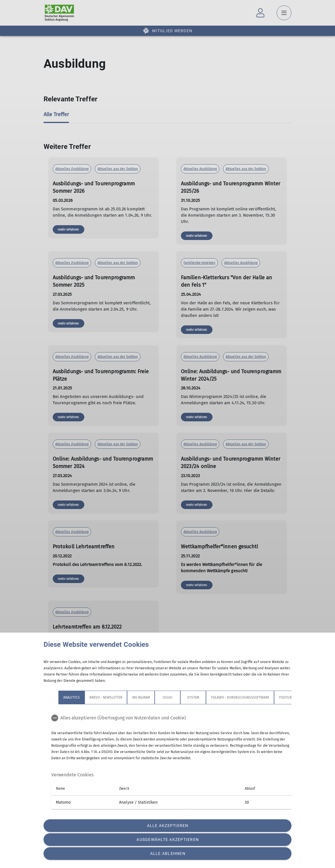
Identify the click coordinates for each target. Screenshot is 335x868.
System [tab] (193, 697)
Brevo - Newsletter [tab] (106, 697)
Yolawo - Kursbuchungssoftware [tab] (240, 697)
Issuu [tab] (167, 697)
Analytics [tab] (72, 697)
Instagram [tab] (141, 697)
